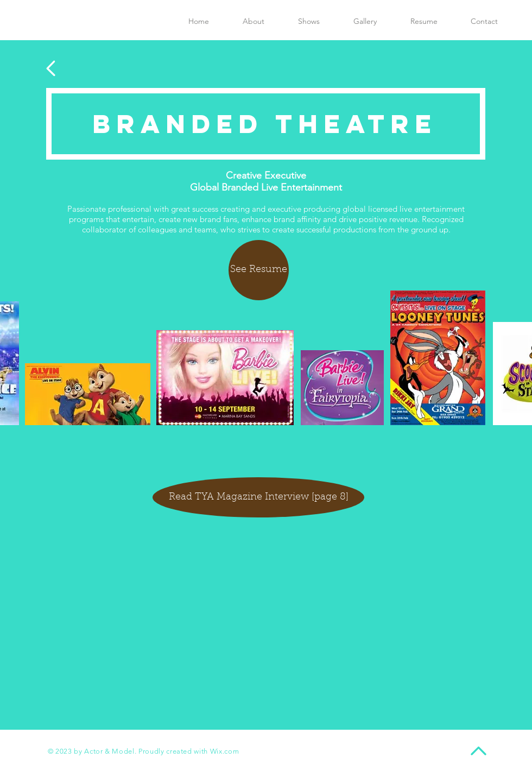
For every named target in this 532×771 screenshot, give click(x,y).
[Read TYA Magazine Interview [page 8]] (258, 497)
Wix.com (225, 751)
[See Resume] (259, 270)
